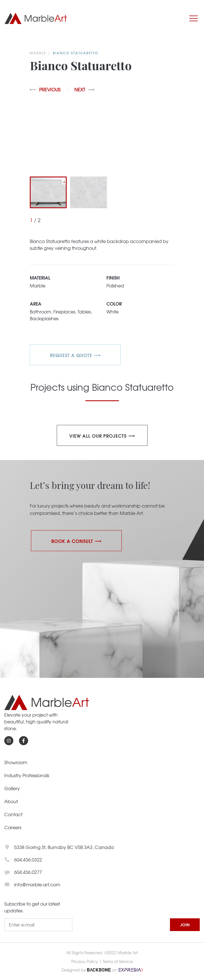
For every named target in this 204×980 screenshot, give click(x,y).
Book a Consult (72, 541)
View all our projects (98, 436)
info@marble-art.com (37, 884)
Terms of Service (118, 961)
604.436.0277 (28, 872)
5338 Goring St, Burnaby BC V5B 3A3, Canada (64, 847)
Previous (45, 89)
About (11, 801)
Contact (13, 814)
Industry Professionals (27, 775)
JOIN (185, 925)
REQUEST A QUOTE (71, 355)
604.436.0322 (28, 859)
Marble (38, 53)
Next (84, 89)
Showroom (16, 762)
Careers (13, 827)
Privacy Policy (85, 961)
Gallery (12, 788)
